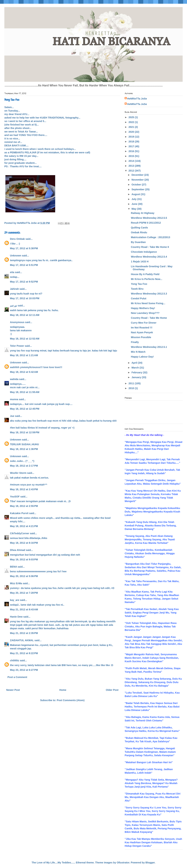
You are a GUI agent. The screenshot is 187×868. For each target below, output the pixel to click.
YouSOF (15, 497)
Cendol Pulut (139, 298)
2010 (132, 388)
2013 (132, 166)
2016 (132, 151)
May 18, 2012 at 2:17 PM (24, 466)
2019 (132, 137)
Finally (135, 342)
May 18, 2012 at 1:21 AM (24, 355)
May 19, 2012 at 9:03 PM (24, 559)
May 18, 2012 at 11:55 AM (25, 392)
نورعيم (14, 306)
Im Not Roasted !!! (142, 328)
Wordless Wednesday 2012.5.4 (149, 257)
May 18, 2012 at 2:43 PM (24, 489)
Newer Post (13, 690)
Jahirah (14, 289)
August (136, 194)
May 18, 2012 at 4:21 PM (24, 526)
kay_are (15, 600)
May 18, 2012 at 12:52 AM (25, 339)
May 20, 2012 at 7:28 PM (24, 593)
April (135, 363)
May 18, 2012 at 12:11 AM (25, 315)
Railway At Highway (143, 213)
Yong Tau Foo (139, 284)
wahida (14, 379)
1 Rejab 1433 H (140, 262)
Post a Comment (17, 677)
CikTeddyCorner (20, 533)
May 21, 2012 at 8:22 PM (24, 653)
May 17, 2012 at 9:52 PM (24, 282)
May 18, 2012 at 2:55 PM (24, 506)
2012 (132, 171)
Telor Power (17, 346)
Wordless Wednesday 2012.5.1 (149, 347)
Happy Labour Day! (142, 357)
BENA (13, 567)
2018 (132, 142)
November (138, 180)
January (137, 377)
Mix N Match (138, 352)
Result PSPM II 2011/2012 (146, 223)
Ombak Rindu (139, 232)
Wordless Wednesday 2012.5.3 (149, 294)
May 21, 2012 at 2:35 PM (24, 633)
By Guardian (138, 242)
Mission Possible (141, 337)
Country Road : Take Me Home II (150, 247)
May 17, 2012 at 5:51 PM (24, 265)
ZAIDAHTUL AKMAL (22, 640)
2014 (132, 161)
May (134, 209)
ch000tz (15, 660)
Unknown (16, 256)
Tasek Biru (137, 289)
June (135, 204)
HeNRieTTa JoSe (137, 99)
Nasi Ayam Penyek (142, 332)
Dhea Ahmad (18, 550)
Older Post (112, 690)
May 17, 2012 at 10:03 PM (25, 298)
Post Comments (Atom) (71, 700)
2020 (132, 132)
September (138, 189)
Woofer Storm (18, 473)
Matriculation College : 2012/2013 (151, 237)
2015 (132, 156)
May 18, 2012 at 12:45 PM (25, 409)
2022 (132, 122)
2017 (132, 146)
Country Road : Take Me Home (149, 318)
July (134, 199)
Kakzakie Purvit (19, 513)
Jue (12, 416)
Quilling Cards (139, 228)
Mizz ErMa (16, 583)
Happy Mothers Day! (143, 308)
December (138, 175)
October (137, 185)
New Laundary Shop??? (145, 313)
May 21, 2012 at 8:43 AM (24, 609)
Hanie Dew (16, 617)
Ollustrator (123, 863)
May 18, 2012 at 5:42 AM (24, 372)
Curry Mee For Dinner (144, 323)
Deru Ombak (17, 239)
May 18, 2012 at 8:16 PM (24, 543)
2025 (132, 117)
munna (14, 399)
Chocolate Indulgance (144, 252)
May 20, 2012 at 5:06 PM (24, 576)
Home (63, 690)
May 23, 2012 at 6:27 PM (24, 670)
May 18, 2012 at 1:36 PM (24, 449)
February (137, 372)
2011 (132, 383)
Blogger (150, 863)
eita (12, 272)
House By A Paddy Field (145, 274)
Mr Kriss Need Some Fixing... (148, 303)
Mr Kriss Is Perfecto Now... (147, 279)
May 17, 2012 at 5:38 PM (24, 248)
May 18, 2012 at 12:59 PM (25, 432)
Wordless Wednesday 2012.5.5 (149, 218)
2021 (132, 127)
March (136, 368)
